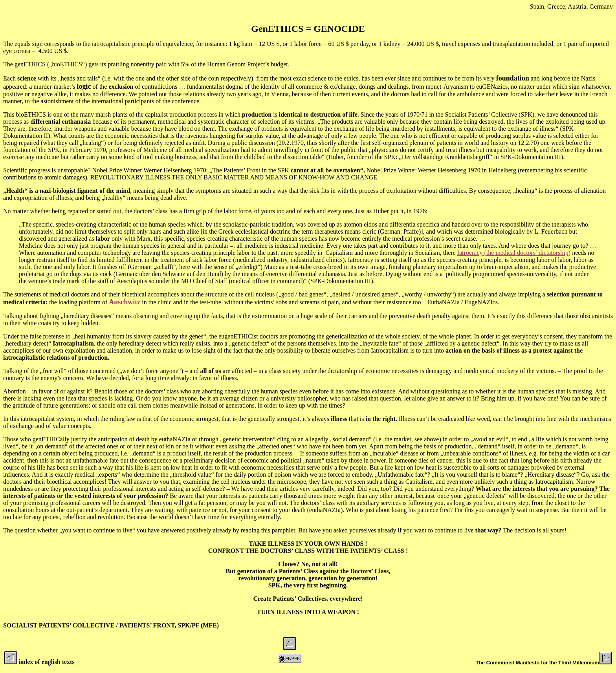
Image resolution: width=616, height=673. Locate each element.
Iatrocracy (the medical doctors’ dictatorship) (514, 253)
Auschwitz (125, 302)
